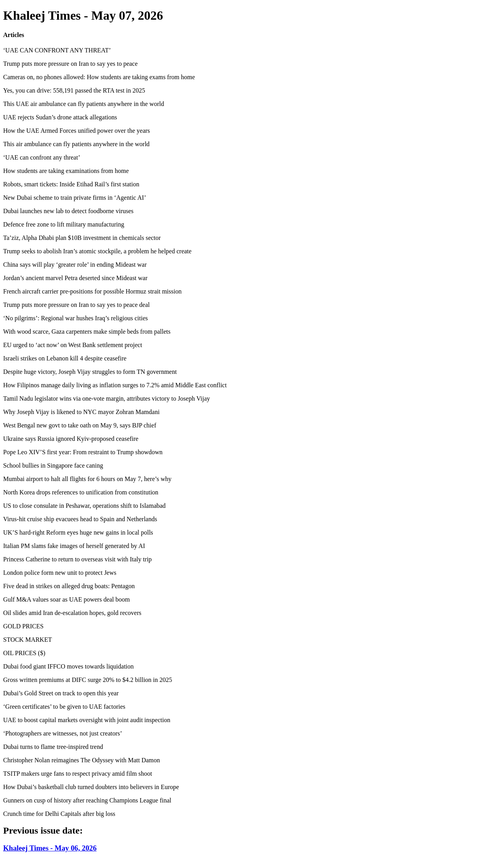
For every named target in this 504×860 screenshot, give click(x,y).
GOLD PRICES (23, 626)
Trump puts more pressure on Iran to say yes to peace (70, 64)
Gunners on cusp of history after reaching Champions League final (87, 800)
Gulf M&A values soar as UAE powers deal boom (67, 599)
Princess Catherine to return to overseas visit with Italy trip (77, 559)
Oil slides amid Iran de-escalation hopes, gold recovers (72, 613)
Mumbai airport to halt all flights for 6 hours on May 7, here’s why (87, 479)
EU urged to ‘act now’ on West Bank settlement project (73, 345)
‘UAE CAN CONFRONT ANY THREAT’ (57, 50)
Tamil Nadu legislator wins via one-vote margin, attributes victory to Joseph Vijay (107, 398)
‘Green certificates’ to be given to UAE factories (64, 707)
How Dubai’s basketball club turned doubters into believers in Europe (91, 787)
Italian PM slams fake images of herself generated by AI (74, 546)
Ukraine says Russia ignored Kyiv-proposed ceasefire (71, 439)
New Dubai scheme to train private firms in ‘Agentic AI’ (75, 198)
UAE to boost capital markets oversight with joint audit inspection (87, 720)
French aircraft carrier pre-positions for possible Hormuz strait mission (92, 291)
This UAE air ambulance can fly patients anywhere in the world (84, 104)
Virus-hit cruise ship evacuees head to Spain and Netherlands (80, 519)
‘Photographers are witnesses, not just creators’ (63, 733)
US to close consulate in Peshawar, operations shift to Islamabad (84, 506)
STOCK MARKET (28, 640)
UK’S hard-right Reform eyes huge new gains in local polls (78, 532)
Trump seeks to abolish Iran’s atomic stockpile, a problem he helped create (97, 251)
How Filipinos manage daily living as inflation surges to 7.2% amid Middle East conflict (115, 385)
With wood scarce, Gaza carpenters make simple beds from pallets (87, 332)
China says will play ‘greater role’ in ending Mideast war (75, 265)
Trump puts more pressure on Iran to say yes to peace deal (76, 305)
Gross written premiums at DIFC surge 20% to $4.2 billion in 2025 (88, 680)
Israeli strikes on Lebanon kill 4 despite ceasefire (65, 358)
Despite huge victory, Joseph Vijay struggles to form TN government (90, 372)
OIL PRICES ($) (24, 653)
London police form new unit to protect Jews (60, 573)
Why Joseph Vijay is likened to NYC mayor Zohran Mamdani (81, 412)
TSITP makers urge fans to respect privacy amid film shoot (78, 774)
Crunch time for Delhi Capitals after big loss (59, 814)
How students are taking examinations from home (66, 171)
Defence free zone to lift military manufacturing (64, 224)
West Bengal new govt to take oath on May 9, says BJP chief (80, 425)
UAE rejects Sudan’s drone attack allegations (60, 117)
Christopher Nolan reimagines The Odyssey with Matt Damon (82, 760)
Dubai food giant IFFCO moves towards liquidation (69, 666)
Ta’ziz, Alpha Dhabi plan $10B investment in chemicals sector (82, 238)
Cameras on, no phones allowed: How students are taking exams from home (99, 77)
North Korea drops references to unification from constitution (81, 492)
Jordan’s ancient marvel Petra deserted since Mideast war (75, 278)
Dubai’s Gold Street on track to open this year (61, 693)
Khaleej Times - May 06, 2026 (50, 848)
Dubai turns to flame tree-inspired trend (53, 747)
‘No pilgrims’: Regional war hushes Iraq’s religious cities (75, 318)
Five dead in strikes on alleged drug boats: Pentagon (69, 586)
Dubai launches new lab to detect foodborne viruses (68, 211)
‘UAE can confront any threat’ (42, 157)
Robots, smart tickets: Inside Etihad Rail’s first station (71, 184)
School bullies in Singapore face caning (53, 465)
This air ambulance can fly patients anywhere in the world (76, 144)
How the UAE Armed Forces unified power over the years (77, 131)
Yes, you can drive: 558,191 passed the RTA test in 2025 (74, 90)
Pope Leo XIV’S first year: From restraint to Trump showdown (83, 452)
